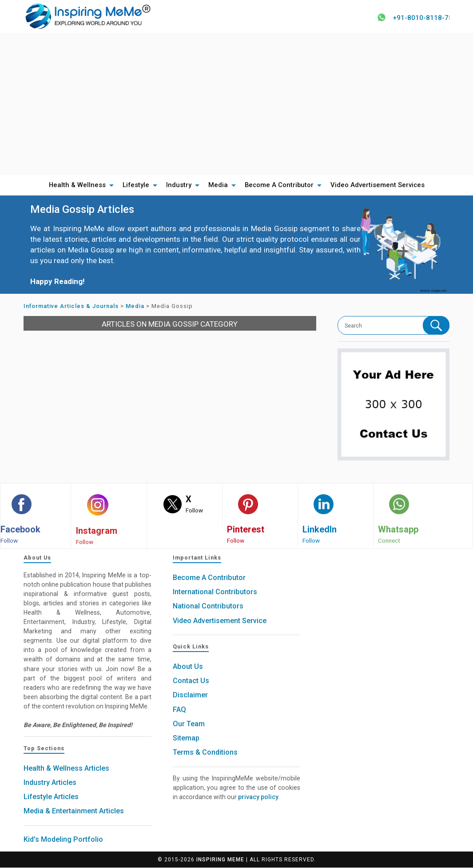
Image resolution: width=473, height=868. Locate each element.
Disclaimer (190, 695)
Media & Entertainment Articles (74, 811)
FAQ (179, 710)
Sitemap (186, 738)
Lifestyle (136, 185)
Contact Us (191, 681)
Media (218, 185)
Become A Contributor (279, 185)
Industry (179, 185)
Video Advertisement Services (378, 185)
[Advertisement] (236, 104)
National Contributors (208, 606)
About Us (188, 667)
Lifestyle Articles (51, 797)
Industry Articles (50, 783)
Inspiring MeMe (220, 860)
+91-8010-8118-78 (420, 18)
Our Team (189, 724)
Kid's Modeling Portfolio (63, 840)
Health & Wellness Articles (66, 769)
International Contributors (215, 592)
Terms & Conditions (205, 753)
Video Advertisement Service (220, 621)
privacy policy (258, 797)
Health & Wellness (77, 185)
